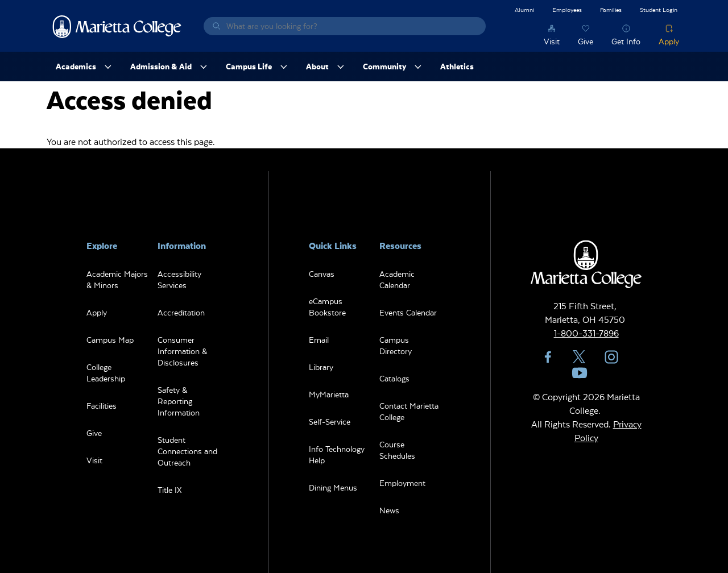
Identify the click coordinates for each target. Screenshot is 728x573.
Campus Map (110, 340)
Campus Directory (396, 345)
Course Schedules (397, 450)
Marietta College (117, 26)
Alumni (524, 9)
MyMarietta (329, 394)
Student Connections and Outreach (187, 451)
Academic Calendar (397, 279)
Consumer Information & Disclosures (182, 351)
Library (321, 367)
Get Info (626, 41)
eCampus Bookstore (327, 307)
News (389, 510)
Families (611, 9)
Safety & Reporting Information (179, 401)
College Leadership (106, 373)
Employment (402, 483)
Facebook (548, 357)
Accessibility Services (179, 279)
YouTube (580, 373)
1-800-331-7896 (586, 333)
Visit (552, 41)
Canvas (322, 274)
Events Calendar (408, 312)
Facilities (102, 406)
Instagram (611, 357)
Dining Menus (333, 487)
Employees (567, 9)
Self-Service (330, 422)
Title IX (169, 490)
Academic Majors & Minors (117, 279)
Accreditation (181, 312)
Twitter (580, 357)
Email (319, 340)
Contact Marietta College (409, 411)
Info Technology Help (337, 454)
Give (586, 41)
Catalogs (394, 378)
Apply (669, 41)
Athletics (457, 66)
